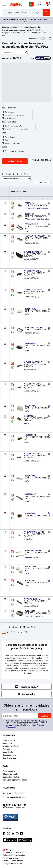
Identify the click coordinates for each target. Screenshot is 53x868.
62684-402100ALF (33, 551)
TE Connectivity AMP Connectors (37, 208)
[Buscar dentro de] (14, 52)
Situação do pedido (10, 774)
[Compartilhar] (49, 38)
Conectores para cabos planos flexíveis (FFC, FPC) (21, 30)
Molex (27, 314)
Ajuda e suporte (9, 771)
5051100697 (30, 494)
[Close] (50, 840)
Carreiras (6, 749)
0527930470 (30, 406)
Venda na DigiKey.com (11, 746)
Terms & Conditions (18, 858)
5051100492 (30, 343)
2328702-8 (30, 214)
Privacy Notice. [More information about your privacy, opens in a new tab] (35, 858)
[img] (16, 5)
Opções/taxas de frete (11, 777)
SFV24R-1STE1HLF (33, 454)
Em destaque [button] (13, 179)
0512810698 (30, 309)
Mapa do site (8, 752)
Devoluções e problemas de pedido (16, 780)
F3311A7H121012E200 (35, 236)
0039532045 (30, 567)
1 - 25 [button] (15, 174)
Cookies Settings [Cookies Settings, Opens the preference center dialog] (26, 863)
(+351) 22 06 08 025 (13, 793)
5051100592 (30, 435)
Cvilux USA (28, 539)
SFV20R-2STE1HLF (33, 362)
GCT (26, 231)
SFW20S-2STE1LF (33, 599)
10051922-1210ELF (33, 290)
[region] (26, 852)
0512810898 (30, 476)
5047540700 (30, 581)
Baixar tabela (42, 183)
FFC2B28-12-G (31, 224)
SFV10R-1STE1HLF (33, 271)
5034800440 (30, 513)
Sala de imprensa (9, 758)
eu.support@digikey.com (14, 797)
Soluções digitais (9, 755)
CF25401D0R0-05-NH (34, 532)
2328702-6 (30, 203)
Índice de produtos (9, 27)
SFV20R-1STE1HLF (33, 384)
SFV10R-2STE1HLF (33, 252)
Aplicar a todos (15, 161)
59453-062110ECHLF (34, 328)
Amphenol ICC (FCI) (32, 243)
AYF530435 (30, 611)
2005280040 (30, 416)
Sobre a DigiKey (9, 740)
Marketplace (7, 743)
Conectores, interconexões (31, 27)
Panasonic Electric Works (34, 616)
